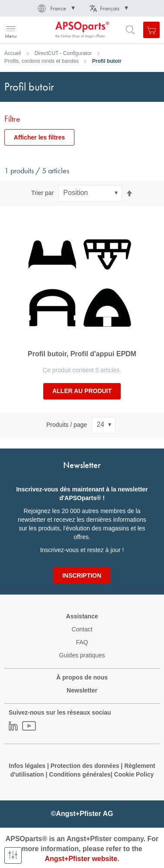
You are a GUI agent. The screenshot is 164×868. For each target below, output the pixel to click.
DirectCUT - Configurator (63, 53)
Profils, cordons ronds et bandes (42, 61)
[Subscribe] (82, 575)
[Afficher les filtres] (13, 855)
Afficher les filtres (39, 137)
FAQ (82, 642)
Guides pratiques (82, 655)
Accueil (13, 53)
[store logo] (49, 30)
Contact (82, 629)
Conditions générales (80, 774)
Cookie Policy (134, 774)
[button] (56, 8)
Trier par (42, 193)
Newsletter (82, 690)
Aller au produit (82, 391)
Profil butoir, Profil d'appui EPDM (82, 354)
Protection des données (85, 766)
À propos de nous (82, 677)
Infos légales (27, 766)
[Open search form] (130, 30)
